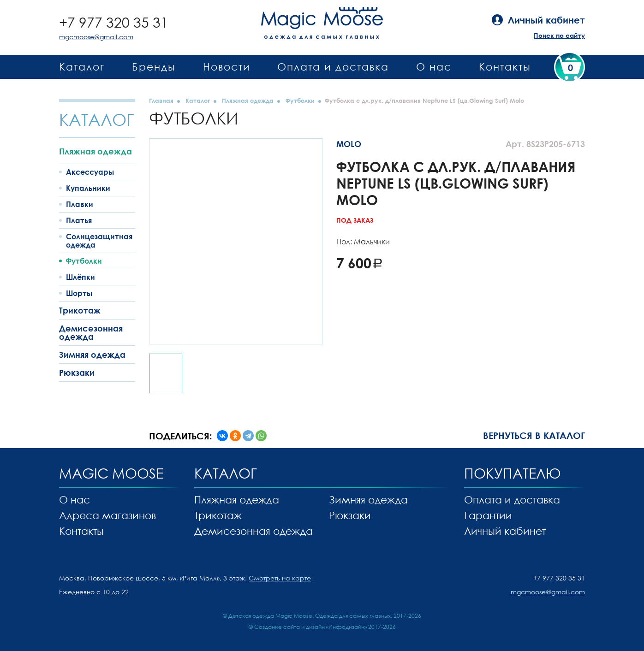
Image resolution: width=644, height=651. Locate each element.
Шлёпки (80, 277)
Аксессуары (90, 172)
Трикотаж (80, 310)
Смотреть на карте (280, 578)
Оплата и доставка (333, 67)
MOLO (349, 144)
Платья (79, 220)
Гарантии (488, 515)
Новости (227, 67)
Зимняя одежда (92, 355)
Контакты (505, 67)
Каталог (82, 67)
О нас (434, 67)
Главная (161, 101)
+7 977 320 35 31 (114, 22)
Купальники (88, 188)
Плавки (80, 204)
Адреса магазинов (107, 515)
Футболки (84, 261)
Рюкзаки (77, 373)
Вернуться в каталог (534, 435)
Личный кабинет (505, 531)
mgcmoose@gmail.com (96, 37)
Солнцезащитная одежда (99, 241)
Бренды (154, 67)
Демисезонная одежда (91, 332)
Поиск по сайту (559, 35)
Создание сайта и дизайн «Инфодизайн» (310, 627)
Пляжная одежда (95, 151)
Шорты (79, 293)
